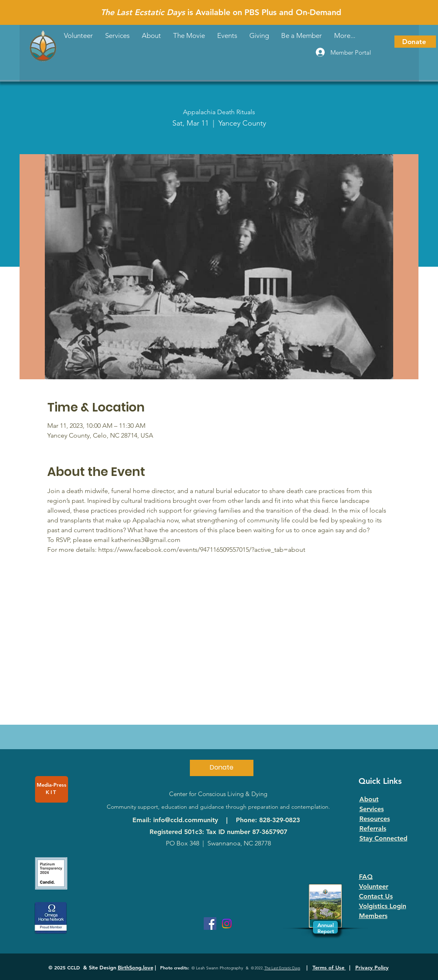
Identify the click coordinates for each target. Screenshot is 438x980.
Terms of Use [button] (329, 967)
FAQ (366, 877)
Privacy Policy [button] (372, 967)
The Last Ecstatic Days (282, 968)
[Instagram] (227, 924)
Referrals (373, 828)
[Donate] (415, 42)
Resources (375, 819)
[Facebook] (210, 924)
